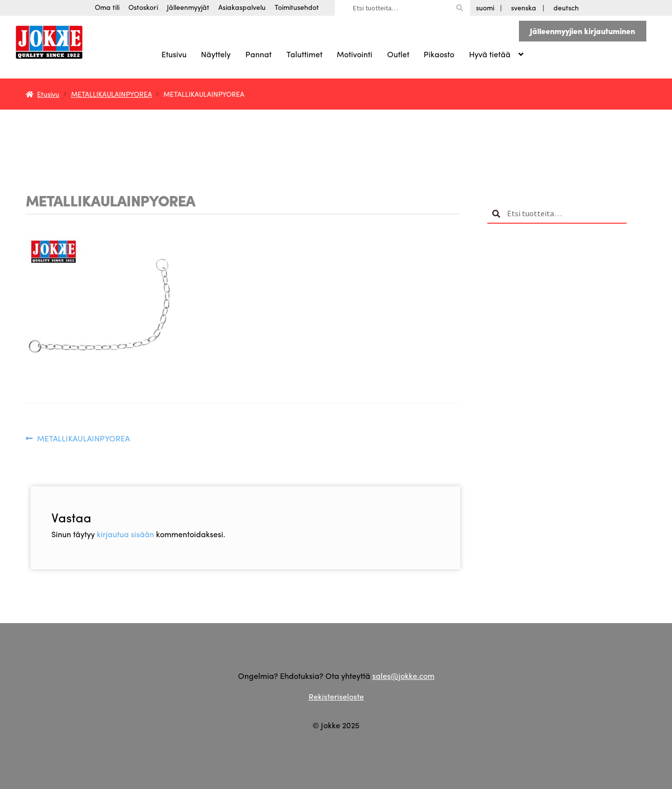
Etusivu (174, 54)
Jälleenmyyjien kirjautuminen (582, 31)
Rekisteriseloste (336, 696)
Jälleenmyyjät (188, 7)
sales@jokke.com (403, 676)
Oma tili (107, 7)
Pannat (258, 54)
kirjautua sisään (125, 534)
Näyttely (216, 54)
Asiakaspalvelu (242, 7)
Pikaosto (439, 54)
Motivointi (355, 54)
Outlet (398, 54)
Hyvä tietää (490, 54)
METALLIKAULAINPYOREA (112, 94)
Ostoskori (143, 7)
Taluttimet (304, 54)
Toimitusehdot (297, 7)
